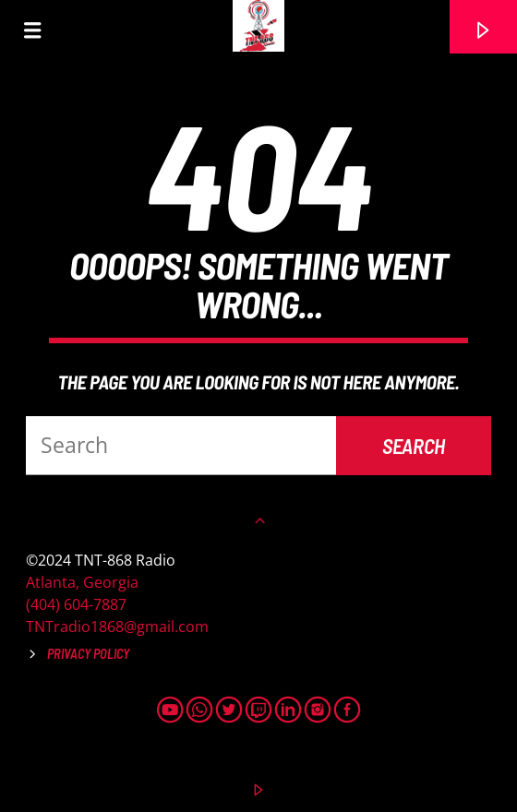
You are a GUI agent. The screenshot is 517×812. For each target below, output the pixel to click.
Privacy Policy (88, 654)
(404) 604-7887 (76, 604)
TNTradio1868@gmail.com (117, 627)
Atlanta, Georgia (82, 582)
